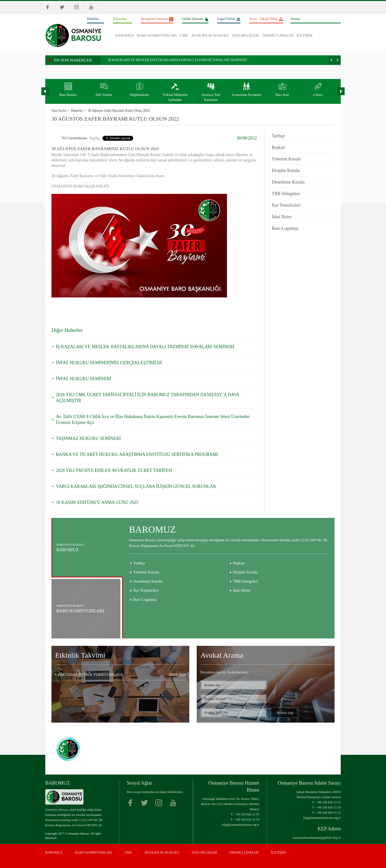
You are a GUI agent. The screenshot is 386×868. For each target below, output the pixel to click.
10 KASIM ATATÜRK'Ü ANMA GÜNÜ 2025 (97, 502)
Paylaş (95, 138)
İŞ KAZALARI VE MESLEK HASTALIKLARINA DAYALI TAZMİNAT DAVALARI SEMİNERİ (177, 60)
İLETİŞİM (305, 35)
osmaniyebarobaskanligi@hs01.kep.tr (317, 838)
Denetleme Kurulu (288, 182)
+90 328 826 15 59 (329, 807)
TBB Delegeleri (286, 194)
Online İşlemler (195, 19)
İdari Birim (282, 217)
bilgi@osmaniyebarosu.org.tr (241, 825)
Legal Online (229, 19)
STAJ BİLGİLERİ (246, 35)
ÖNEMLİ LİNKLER (278, 35)
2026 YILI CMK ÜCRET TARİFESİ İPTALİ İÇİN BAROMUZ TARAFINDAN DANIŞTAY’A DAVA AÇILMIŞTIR (147, 398)
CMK (184, 35)
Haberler (93, 19)
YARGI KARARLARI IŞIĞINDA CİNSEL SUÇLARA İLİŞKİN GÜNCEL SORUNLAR (136, 486)
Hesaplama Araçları (157, 19)
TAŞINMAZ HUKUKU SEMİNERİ (88, 438)
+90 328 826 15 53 (329, 802)
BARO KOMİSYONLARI (157, 35)
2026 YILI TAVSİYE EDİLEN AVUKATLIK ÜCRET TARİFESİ (114, 470)
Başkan (278, 147)
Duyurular (120, 19)
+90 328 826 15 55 (247, 814)
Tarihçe (278, 136)
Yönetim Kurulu (286, 159)
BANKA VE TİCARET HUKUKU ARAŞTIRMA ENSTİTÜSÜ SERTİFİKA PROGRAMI (137, 454)
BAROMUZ (125, 35)
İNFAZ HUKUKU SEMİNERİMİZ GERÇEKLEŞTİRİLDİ (109, 363)
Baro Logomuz (285, 228)
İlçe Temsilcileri (286, 205)
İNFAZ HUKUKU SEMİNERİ (83, 379)
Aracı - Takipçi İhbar (266, 19)
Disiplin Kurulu (286, 170)
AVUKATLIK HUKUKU (210, 35)
